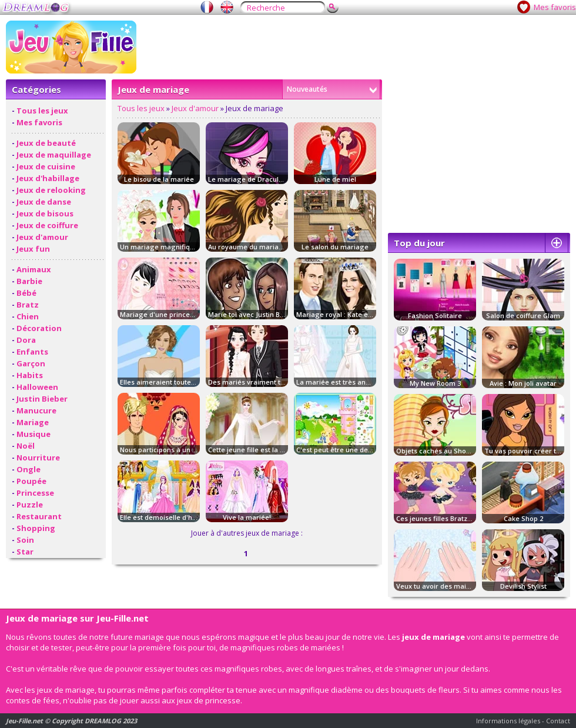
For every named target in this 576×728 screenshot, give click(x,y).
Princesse (35, 493)
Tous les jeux (42, 111)
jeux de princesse (209, 700)
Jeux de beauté (46, 143)
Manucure (36, 410)
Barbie (29, 281)
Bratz (28, 305)
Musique (34, 434)
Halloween (37, 387)
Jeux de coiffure (47, 225)
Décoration (39, 328)
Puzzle (30, 505)
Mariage (33, 422)
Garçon (31, 363)
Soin (25, 540)
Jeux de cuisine (46, 166)
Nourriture (38, 457)
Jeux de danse (44, 202)
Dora (26, 340)
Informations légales (508, 721)
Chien (28, 316)
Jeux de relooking (51, 190)
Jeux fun (33, 249)
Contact (558, 721)
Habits (30, 375)
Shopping (36, 528)
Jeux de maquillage (54, 155)
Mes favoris (555, 7)
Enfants (32, 352)
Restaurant (39, 516)
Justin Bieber (42, 399)
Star (25, 552)
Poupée (31, 481)
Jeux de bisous (45, 213)
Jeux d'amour (42, 237)
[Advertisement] (479, 153)
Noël (26, 446)
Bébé (26, 293)
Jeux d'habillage (48, 178)
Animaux (34, 269)
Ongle (29, 469)
